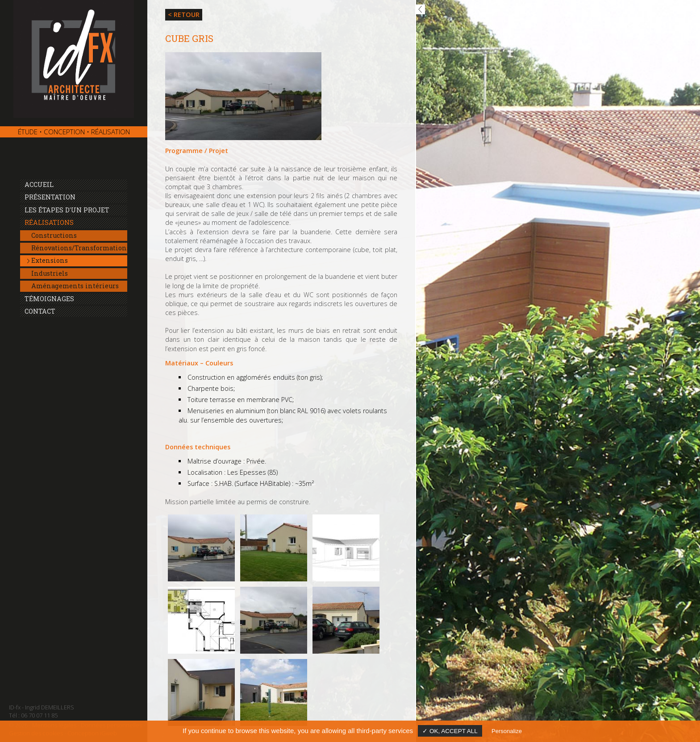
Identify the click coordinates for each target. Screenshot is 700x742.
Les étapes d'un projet (67, 210)
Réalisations (49, 222)
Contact (40, 311)
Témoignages (49, 299)
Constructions (54, 235)
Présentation (50, 197)
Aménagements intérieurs (75, 286)
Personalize (507, 731)
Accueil (39, 184)
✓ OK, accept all (450, 731)
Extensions (50, 260)
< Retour (184, 15)
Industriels (50, 273)
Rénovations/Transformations (79, 248)
